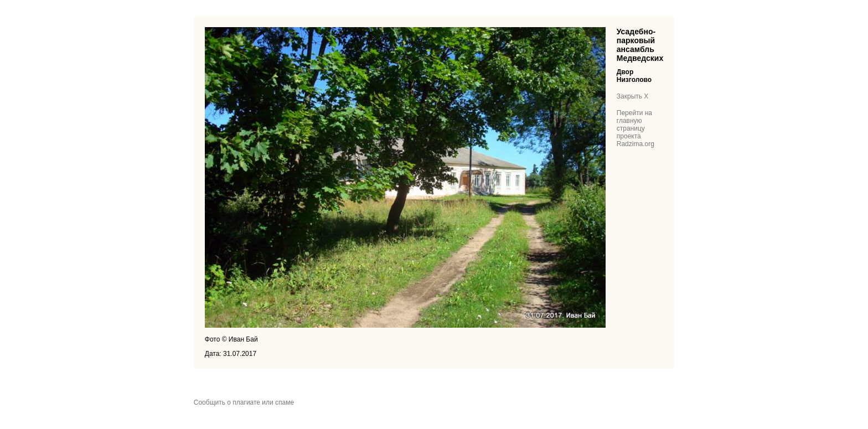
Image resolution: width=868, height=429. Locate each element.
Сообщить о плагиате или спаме (244, 402)
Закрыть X (633, 96)
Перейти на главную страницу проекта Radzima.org (635, 128)
